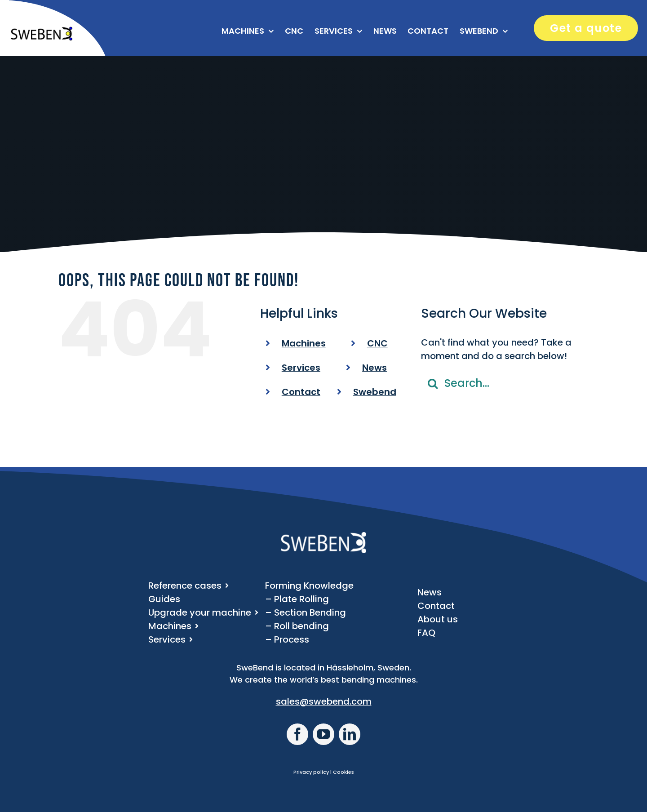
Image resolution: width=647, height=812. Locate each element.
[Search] (433, 383)
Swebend (375, 392)
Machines (304, 343)
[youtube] (323, 734)
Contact (301, 392)
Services (301, 368)
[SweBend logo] (41, 31)
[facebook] (297, 734)
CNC (377, 343)
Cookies (343, 772)
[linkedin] (350, 734)
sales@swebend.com (324, 701)
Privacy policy (311, 772)
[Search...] (505, 383)
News (374, 368)
